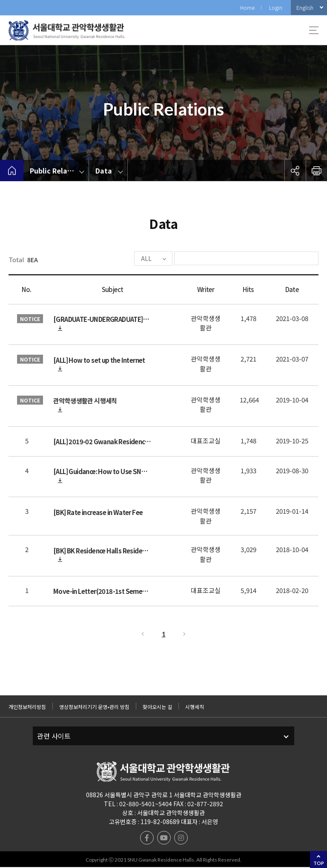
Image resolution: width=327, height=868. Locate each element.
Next (185, 635)
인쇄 (316, 171)
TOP (319, 863)
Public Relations (57, 171)
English (305, 7)
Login (276, 7)
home (12, 171)
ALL (121, 259)
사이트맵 (314, 30)
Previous (142, 635)
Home (247, 7)
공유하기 (295, 171)
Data (104, 171)
